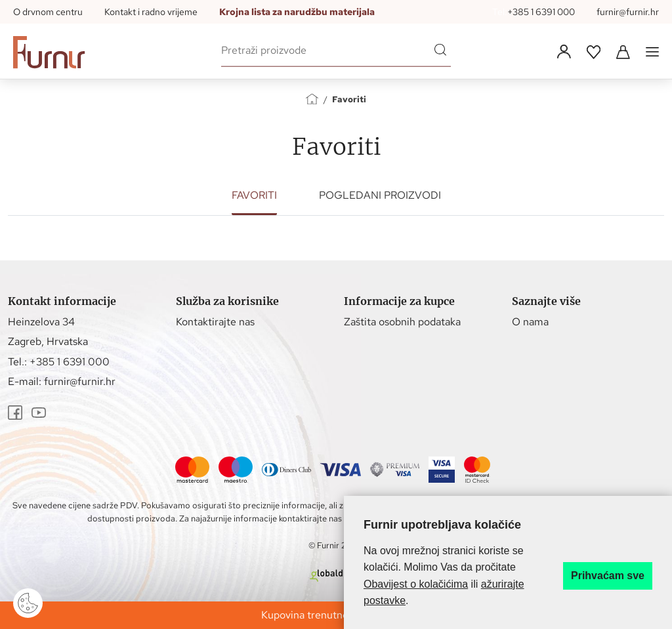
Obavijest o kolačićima (416, 584)
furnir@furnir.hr (628, 12)
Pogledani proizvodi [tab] (380, 195)
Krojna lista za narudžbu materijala (297, 12)
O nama (530, 322)
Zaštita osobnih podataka (402, 322)
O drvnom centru (48, 12)
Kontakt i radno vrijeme (151, 12)
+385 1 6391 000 (541, 12)
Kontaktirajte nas (215, 322)
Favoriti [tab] (254, 195)
